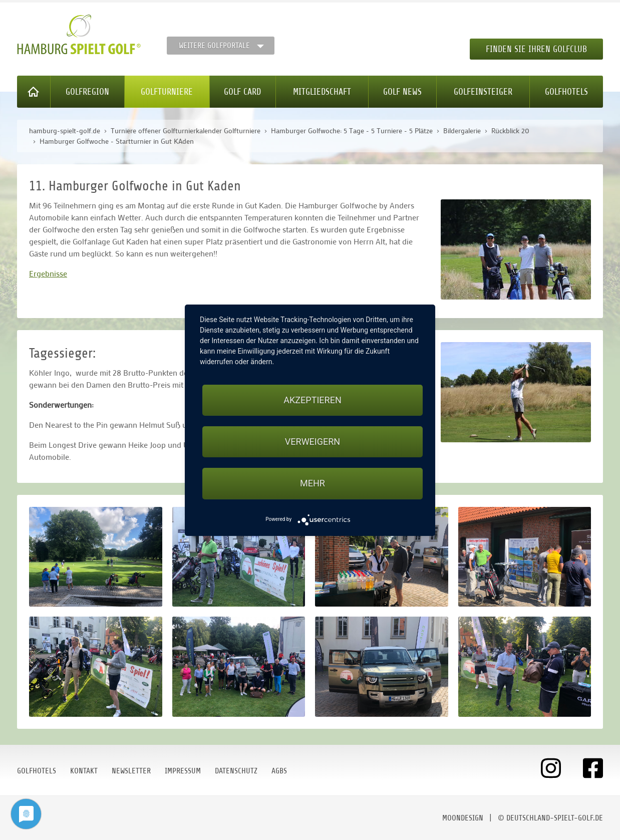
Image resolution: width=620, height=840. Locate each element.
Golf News (402, 92)
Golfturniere (167, 92)
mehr (313, 483)
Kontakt (84, 771)
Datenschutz (236, 771)
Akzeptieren (312, 400)
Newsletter (131, 771)
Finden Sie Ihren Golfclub (536, 49)
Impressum (183, 771)
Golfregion (87, 92)
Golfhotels (566, 92)
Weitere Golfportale (214, 46)
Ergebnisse (48, 273)
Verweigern (313, 442)
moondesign (463, 818)
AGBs (279, 771)
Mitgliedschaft (322, 92)
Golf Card (242, 92)
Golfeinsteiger (483, 92)
